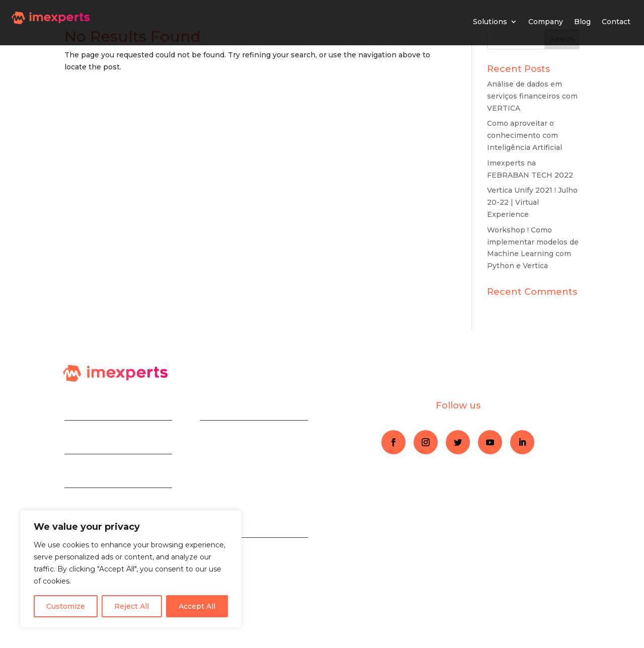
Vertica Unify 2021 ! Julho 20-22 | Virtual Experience (532, 202)
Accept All (197, 606)
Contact (616, 22)
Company (546, 22)
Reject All (132, 606)
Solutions (490, 22)
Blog (582, 22)
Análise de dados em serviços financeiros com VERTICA (532, 96)
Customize (66, 606)
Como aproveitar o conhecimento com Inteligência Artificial (525, 135)
